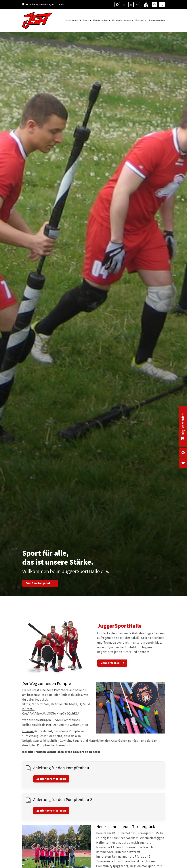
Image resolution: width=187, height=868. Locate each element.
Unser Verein (72, 20)
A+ (137, 5)
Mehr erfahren (110, 663)
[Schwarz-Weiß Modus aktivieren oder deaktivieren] (117, 5)
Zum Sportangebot (38, 583)
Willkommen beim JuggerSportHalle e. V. (66, 571)
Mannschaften (100, 20)
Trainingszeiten (157, 20)
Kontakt (140, 20)
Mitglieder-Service (122, 20)
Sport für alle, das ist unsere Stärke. (58, 558)
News (86, 20)
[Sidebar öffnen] (162, 5)
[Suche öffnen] (155, 5)
